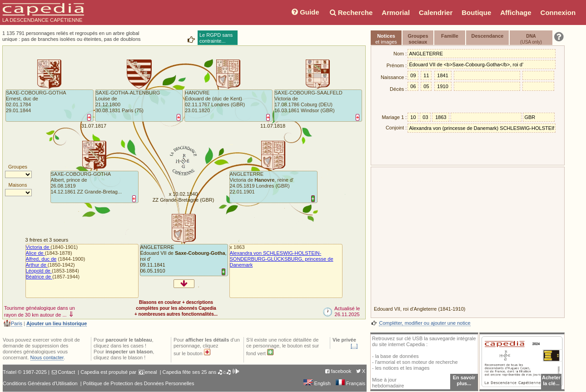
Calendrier (436, 12)
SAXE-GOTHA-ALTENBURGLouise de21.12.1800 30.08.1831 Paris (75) (128, 102)
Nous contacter (47, 357)
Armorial (396, 12)
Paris (17, 323)
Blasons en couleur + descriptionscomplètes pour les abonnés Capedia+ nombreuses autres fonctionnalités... (176, 308)
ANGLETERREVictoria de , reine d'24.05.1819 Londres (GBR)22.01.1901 (262, 183)
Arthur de (37, 265)
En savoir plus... (464, 380)
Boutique (476, 12)
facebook (341, 371)
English (317, 383)
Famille (450, 36)
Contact (66, 372)
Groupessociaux (418, 39)
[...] (354, 346)
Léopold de (39, 271)
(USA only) (531, 39)
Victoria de (38, 247)
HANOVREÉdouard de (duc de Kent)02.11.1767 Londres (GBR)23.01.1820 (215, 102)
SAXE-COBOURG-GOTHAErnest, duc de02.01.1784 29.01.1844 (36, 102)
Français (350, 383)
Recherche (351, 12)
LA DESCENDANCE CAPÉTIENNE (43, 13)
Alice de (35, 253)
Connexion (558, 12)
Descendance (488, 36)
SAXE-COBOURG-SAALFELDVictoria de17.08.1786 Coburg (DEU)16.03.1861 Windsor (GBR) (308, 102)
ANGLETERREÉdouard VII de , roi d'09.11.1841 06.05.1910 (184, 259)
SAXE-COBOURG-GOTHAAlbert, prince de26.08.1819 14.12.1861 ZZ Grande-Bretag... (87, 183)
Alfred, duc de (41, 259)
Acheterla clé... (551, 380)
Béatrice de (39, 277)
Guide (305, 12)
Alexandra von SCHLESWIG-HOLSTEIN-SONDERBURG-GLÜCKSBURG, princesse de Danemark (282, 259)
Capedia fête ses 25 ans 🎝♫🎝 (201, 372)
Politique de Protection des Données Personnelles (139, 383)
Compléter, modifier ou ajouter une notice (425, 323)
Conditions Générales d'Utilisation (40, 383)
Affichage (516, 12)
